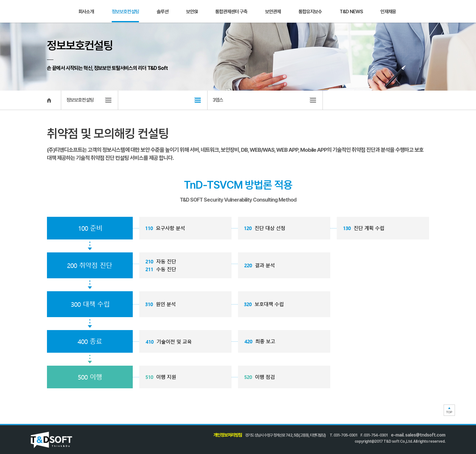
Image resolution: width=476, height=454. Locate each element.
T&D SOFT (45, 12)
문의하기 (434, 11)
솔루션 (163, 12)
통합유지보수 (310, 12)
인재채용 (388, 12)
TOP (449, 410)
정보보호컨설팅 (125, 12)
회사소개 (86, 12)
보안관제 (273, 12)
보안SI (192, 12)
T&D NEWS (351, 12)
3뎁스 (218, 100)
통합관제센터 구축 (231, 12)
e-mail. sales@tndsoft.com (418, 435)
